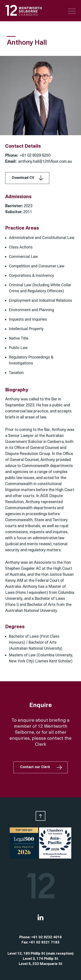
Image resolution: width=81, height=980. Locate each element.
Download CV (23, 178)
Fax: (25, 943)
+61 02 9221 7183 (44, 943)
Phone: (25, 937)
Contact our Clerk (35, 767)
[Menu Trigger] (72, 11)
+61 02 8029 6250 (35, 156)
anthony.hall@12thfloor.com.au (45, 162)
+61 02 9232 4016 (47, 937)
